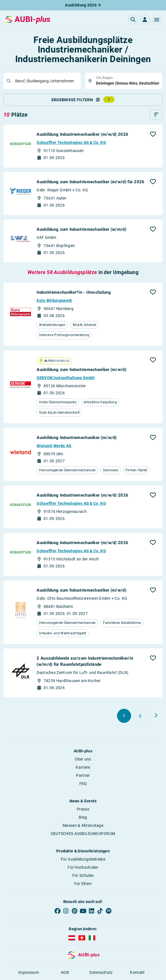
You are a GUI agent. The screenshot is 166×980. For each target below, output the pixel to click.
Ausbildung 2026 (83, 5)
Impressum (29, 972)
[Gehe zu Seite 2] (140, 716)
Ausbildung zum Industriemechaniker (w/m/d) (81, 229)
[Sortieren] (156, 115)
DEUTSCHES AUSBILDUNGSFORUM (83, 834)
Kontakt (137, 972)
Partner (83, 775)
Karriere (83, 767)
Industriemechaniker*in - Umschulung (74, 292)
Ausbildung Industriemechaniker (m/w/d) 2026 (82, 134)
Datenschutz (101, 972)
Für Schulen (83, 875)
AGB (65, 972)
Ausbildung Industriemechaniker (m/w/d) (77, 438)
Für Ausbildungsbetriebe (83, 859)
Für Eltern (83, 884)
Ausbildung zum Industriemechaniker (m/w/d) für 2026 (90, 182)
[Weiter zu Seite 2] (156, 716)
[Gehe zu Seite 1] (124, 716)
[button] (157, 20)
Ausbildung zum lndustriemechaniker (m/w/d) (81, 590)
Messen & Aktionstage (83, 825)
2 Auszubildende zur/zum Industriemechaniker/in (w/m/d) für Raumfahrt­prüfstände (85, 661)
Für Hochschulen (83, 867)
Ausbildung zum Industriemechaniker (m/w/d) (81, 370)
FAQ (83, 784)
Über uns (83, 759)
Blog (83, 817)
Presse (83, 809)
